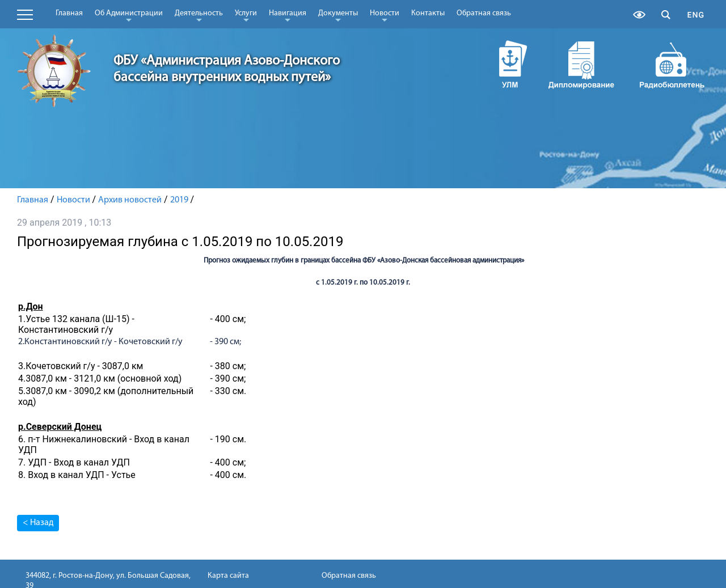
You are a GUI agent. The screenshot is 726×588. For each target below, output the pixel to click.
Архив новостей (130, 200)
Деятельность (199, 15)
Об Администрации (129, 15)
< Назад (38, 523)
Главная (69, 13)
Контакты (428, 13)
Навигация (288, 15)
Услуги (246, 15)
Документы (338, 15)
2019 (179, 200)
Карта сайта (228, 576)
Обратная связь (484, 13)
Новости (385, 15)
